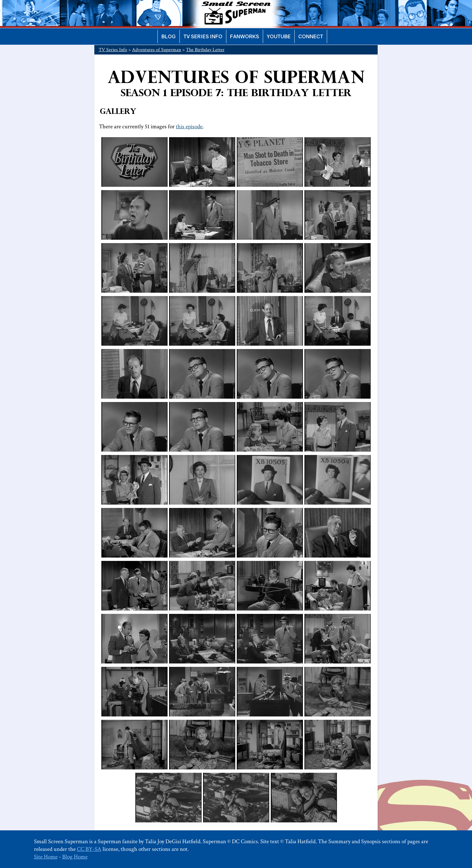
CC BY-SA (89, 849)
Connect (311, 36)
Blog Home (75, 857)
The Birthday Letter (205, 50)
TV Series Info (203, 36)
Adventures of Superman (157, 50)
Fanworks (245, 36)
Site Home (46, 857)
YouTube (279, 36)
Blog (169, 36)
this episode (189, 127)
